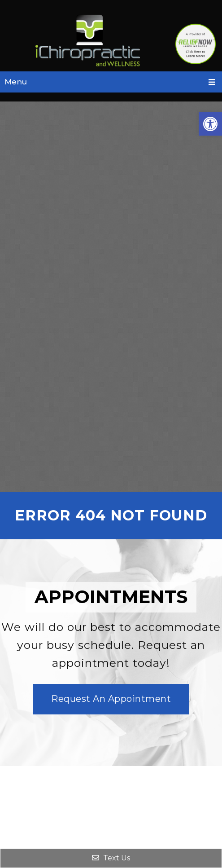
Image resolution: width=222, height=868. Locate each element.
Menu (16, 82)
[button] (210, 124)
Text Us (111, 858)
